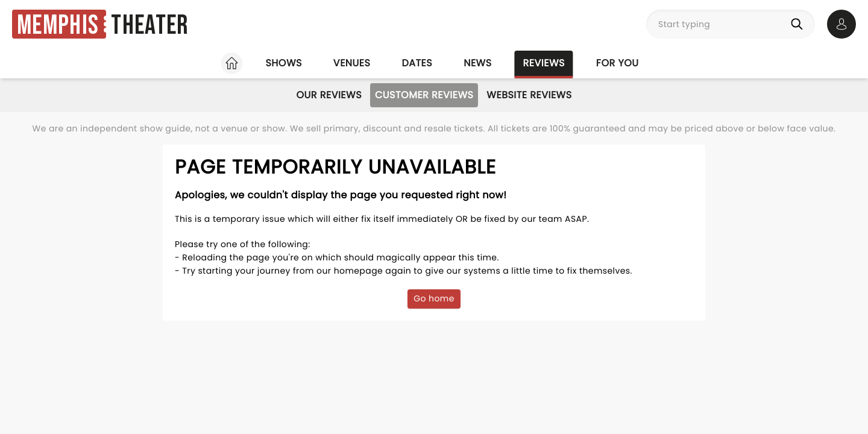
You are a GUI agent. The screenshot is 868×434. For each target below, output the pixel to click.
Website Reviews (529, 95)
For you (618, 63)
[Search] (799, 24)
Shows (283, 63)
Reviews (544, 63)
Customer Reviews (424, 95)
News (477, 63)
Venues (352, 63)
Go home (434, 298)
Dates (417, 63)
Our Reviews (329, 95)
